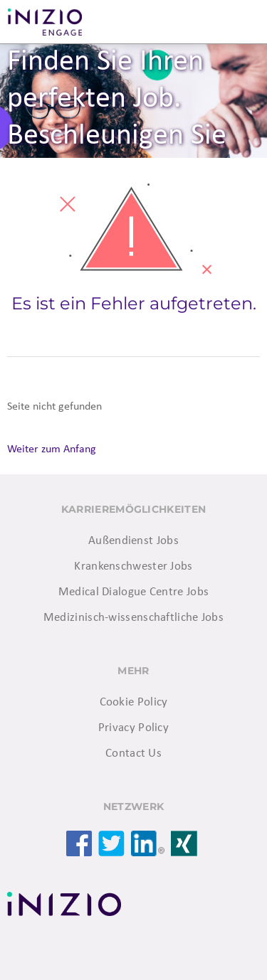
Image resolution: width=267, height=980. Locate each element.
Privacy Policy (133, 728)
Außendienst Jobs (133, 541)
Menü (239, 22)
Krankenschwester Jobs (133, 566)
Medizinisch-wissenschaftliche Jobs (133, 618)
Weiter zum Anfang (52, 449)
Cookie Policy (134, 702)
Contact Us (133, 753)
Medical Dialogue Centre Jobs (133, 592)
